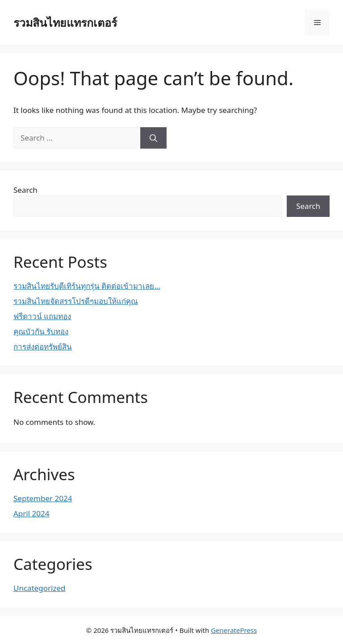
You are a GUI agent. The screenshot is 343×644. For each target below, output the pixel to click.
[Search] (153, 138)
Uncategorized (40, 588)
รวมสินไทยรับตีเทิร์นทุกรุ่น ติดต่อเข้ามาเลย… (87, 286)
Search (25, 190)
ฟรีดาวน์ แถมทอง (42, 316)
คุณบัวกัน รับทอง (41, 331)
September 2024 (43, 498)
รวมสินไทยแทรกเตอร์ (65, 22)
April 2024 (31, 513)
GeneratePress (234, 630)
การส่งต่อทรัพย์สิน (43, 347)
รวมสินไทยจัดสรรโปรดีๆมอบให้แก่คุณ (76, 301)
